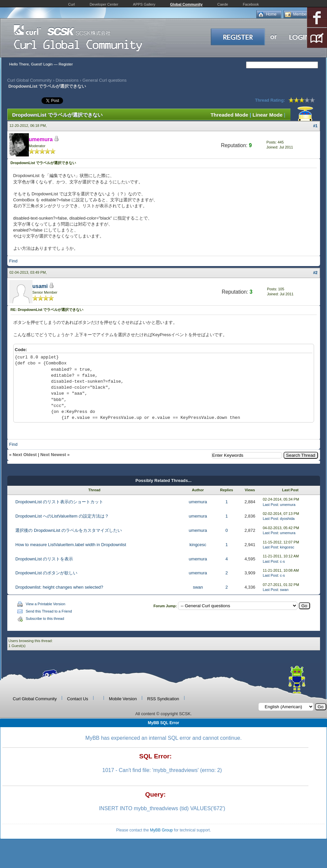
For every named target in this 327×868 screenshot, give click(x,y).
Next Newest (53, 455)
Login (48, 64)
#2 (315, 273)
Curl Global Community (30, 80)
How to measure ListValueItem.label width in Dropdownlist (71, 545)
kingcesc (198, 545)
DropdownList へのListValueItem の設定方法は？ (62, 516)
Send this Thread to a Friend (49, 611)
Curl (71, 4)
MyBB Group (162, 830)
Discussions (67, 80)
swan (198, 587)
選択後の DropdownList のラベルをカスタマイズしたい (69, 530)
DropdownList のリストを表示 (44, 559)
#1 (315, 126)
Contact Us (78, 699)
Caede (223, 4)
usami (40, 286)
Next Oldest (25, 455)
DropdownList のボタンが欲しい (46, 573)
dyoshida (287, 519)
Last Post (270, 505)
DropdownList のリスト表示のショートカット (59, 502)
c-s (282, 561)
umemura (198, 502)
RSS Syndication (163, 699)
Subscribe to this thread (45, 619)
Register (66, 64)
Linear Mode (268, 115)
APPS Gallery (144, 4)
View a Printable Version (46, 604)
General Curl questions (104, 80)
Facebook (251, 4)
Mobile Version (123, 699)
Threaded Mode (229, 115)
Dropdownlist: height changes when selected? (59, 587)
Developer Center (104, 4)
